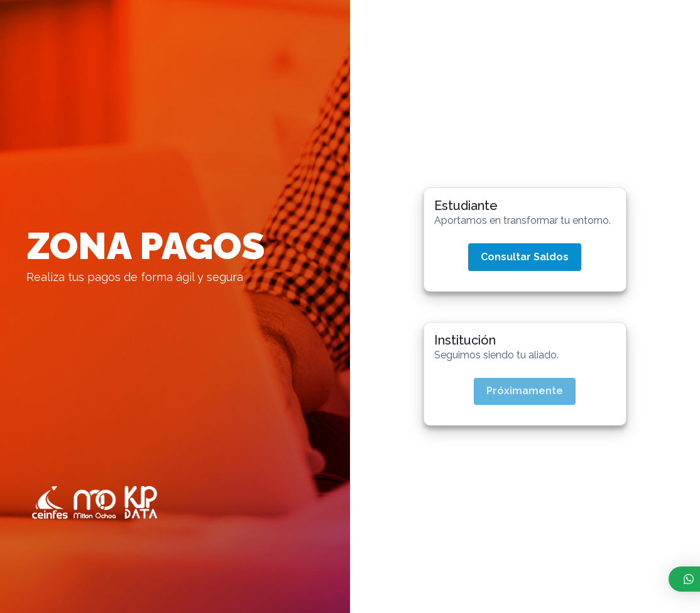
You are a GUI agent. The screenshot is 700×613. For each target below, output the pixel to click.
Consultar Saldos (525, 257)
